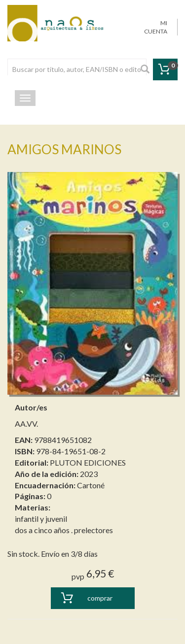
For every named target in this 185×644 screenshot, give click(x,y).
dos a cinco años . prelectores (64, 530)
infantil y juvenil (41, 519)
